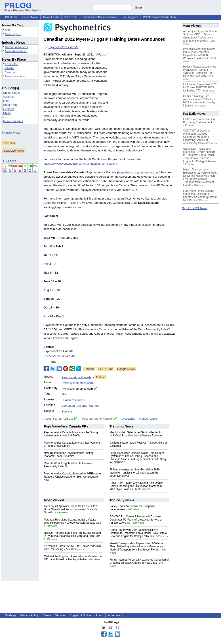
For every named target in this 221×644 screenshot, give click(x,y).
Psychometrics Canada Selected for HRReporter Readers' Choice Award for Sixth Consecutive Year (73, 477)
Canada (10, 72)
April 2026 (9, 161)
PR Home (11, 17)
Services (67, 411)
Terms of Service (54, 615)
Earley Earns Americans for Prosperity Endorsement (199, 121)
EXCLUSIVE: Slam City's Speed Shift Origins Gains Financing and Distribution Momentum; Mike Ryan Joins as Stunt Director (136, 486)
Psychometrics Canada (63, 47)
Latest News (30, 17)
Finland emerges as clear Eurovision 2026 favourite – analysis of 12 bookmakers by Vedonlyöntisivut (135, 473)
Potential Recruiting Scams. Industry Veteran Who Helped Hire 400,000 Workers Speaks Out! (73, 521)
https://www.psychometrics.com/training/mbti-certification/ (80, 164)
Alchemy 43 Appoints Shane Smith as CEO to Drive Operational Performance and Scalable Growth (71, 509)
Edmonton (12, 64)
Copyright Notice (80, 615)
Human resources (16, 47)
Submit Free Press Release (99, 17)
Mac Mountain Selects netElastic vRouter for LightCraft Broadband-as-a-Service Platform (136, 434)
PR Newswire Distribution (159, 17)
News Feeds (51, 17)
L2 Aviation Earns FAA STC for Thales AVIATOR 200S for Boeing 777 (200, 87)
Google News (126, 369)
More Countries (13, 121)
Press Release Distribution (23, 9)
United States (12, 93)
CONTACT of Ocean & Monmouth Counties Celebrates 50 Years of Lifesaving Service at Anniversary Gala (136, 520)
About (99, 615)
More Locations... (16, 76)
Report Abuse (148, 419)
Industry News (11, 133)
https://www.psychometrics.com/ (139, 172)
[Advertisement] (144, 85)
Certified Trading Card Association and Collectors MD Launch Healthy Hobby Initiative (73, 558)
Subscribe (70, 17)
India (6, 101)
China (7, 113)
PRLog (101, 54)
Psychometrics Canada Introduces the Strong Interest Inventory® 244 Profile (71, 434)
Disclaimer (129, 419)
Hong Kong (10, 105)
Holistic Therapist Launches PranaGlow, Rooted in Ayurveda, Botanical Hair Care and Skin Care (73, 534)
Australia (9, 97)
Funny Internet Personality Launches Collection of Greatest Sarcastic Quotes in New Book (139, 561)
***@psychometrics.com (59, 356)
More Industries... (16, 51)
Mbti (8, 30)
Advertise (114, 615)
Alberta (9, 68)
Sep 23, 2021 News (195, 208)
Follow (100, 377)
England (8, 109)
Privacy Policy (29, 615)
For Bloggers (130, 17)
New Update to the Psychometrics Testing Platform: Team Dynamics (69, 455)
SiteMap (11, 615)
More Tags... (13, 34)
